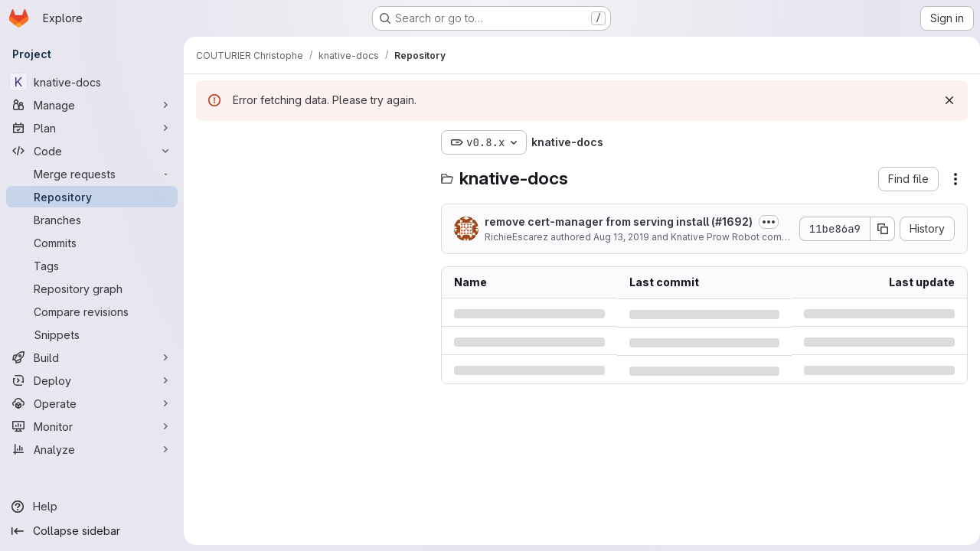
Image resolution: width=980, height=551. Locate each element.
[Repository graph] (92, 289)
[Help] (92, 507)
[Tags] (92, 266)
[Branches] (92, 220)
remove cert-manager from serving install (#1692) (619, 222)
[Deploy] (92, 380)
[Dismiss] (943, 100)
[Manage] (92, 105)
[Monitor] (92, 426)
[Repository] (92, 197)
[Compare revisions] (92, 311)
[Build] (92, 357)
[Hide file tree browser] (208, 142)
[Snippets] (92, 334)
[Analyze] (92, 449)
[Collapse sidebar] (92, 531)
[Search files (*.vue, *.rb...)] (311, 173)
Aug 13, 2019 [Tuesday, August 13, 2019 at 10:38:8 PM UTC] (621, 237)
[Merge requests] (92, 174)
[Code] (92, 151)
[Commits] (92, 243)
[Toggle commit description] (769, 222)
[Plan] (92, 128)
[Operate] (92, 403)
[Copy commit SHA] (877, 229)
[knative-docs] (92, 82)
